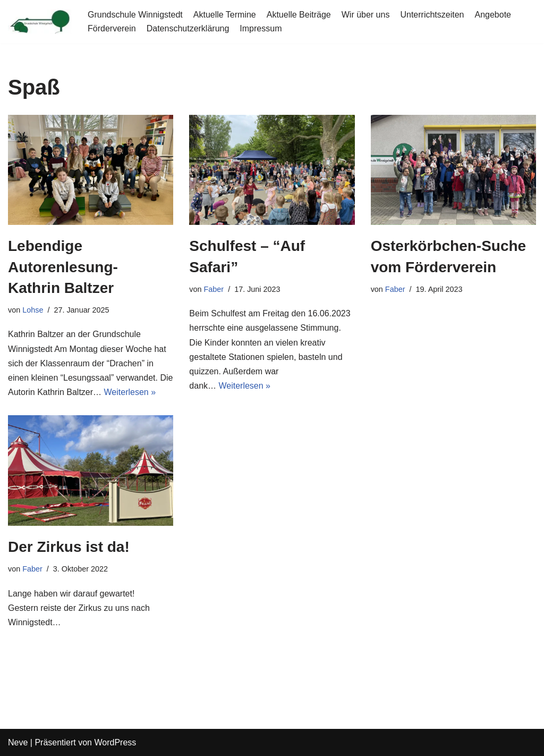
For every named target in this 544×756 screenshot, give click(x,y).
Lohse (33, 310)
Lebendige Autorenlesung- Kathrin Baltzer (63, 267)
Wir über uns (366, 15)
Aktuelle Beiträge (299, 15)
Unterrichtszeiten (432, 15)
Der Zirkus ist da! (69, 547)
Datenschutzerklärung (188, 28)
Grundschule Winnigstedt (135, 15)
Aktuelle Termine (225, 15)
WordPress (115, 742)
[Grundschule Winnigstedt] (40, 22)
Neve (18, 742)
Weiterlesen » (130, 392)
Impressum (261, 28)
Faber (214, 289)
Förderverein (112, 28)
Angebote (493, 15)
